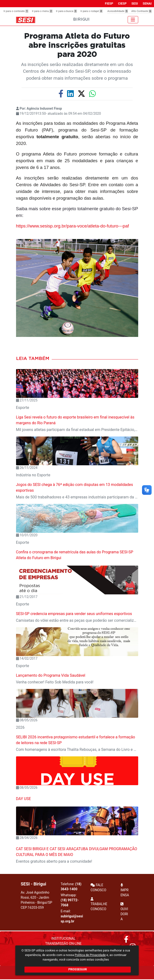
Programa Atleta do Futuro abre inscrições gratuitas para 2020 (77, 45)
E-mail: (72, 916)
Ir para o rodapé (91, 11)
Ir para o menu (42, 11)
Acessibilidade (118, 11)
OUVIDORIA (124, 912)
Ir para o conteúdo (16, 11)
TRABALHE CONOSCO (99, 904)
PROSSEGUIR (77, 969)
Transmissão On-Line (63, 944)
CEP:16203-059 (32, 908)
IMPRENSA (125, 890)
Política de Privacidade (90, 955)
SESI (135, 3)
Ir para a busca (66, 11)
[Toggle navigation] (133, 20)
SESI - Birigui (34, 884)
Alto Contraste (141, 11)
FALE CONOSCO (98, 887)
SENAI (147, 3)
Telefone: (71, 887)
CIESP (122, 3)
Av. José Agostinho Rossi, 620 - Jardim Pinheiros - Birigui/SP (37, 900)
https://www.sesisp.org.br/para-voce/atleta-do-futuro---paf (73, 226)
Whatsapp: (70, 900)
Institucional (63, 938)
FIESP (109, 3)
